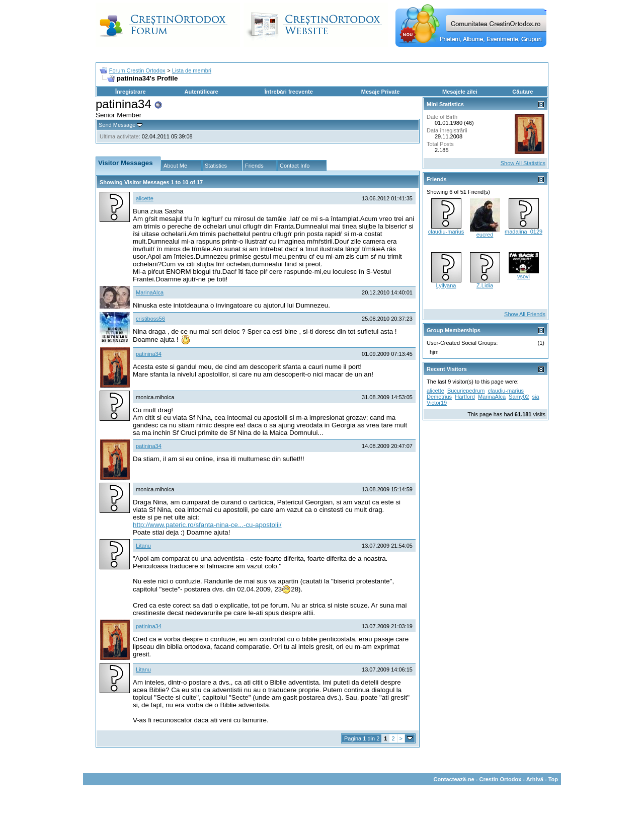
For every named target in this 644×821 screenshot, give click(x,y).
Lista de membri (192, 70)
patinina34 (149, 354)
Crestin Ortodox (501, 779)
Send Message (117, 125)
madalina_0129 (524, 232)
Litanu (143, 546)
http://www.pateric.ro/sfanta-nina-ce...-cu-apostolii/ (207, 525)
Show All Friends (525, 314)
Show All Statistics (523, 163)
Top (553, 779)
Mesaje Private (380, 92)
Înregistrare (131, 92)
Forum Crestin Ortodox (137, 70)
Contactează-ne (454, 779)
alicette (145, 198)
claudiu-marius (446, 232)
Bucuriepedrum (466, 391)
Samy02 (519, 397)
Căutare (522, 92)
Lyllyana (446, 285)
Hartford (465, 397)
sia (536, 397)
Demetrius (439, 397)
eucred (485, 235)
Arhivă (535, 779)
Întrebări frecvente (289, 92)
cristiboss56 (150, 319)
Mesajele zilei (460, 92)
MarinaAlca (150, 292)
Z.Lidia (485, 285)
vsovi (524, 276)
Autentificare (201, 92)
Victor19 (437, 403)
